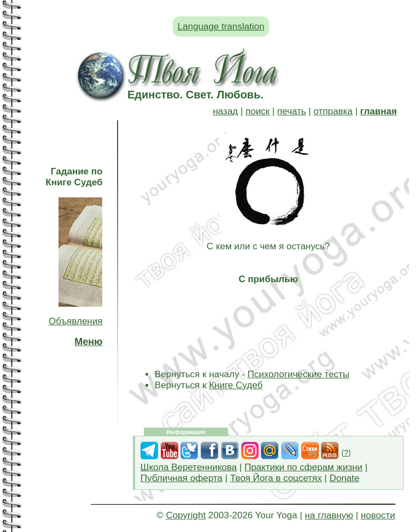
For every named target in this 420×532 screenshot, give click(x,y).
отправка (333, 111)
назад (225, 111)
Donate (344, 478)
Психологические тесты (299, 374)
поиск (258, 111)
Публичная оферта (182, 478)
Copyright (186, 515)
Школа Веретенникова (189, 467)
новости (378, 515)
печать (292, 111)
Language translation (221, 27)
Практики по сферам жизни (304, 467)
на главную (329, 515)
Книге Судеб (236, 385)
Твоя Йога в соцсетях (276, 478)
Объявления (75, 321)
